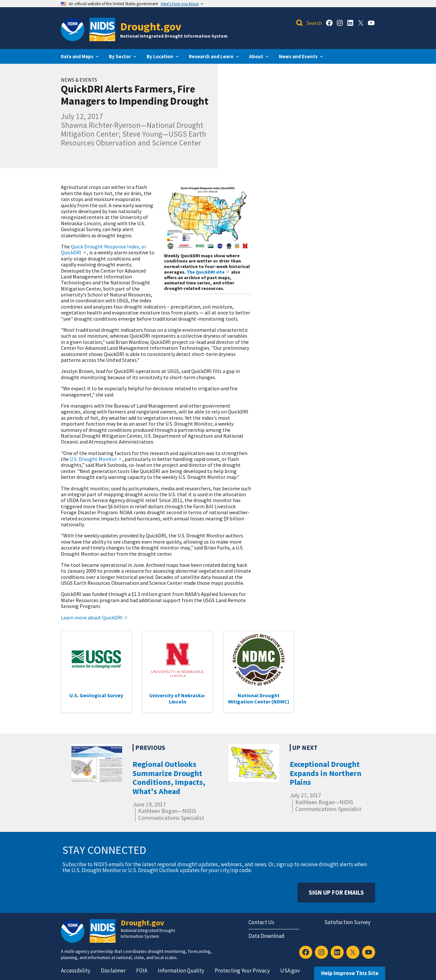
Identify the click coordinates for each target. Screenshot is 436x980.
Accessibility (76, 971)
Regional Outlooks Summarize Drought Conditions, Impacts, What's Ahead (169, 778)
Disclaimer (113, 971)
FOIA (142, 971)
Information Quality (181, 971)
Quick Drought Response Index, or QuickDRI (104, 249)
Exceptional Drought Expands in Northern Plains (326, 773)
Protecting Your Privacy (242, 971)
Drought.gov (151, 26)
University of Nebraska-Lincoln (178, 698)
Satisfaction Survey (347, 922)
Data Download (266, 936)
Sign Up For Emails (336, 892)
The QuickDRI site (208, 272)
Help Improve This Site (350, 973)
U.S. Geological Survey (96, 695)
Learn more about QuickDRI (95, 617)
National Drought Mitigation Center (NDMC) (259, 698)
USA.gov (290, 971)
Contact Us (261, 922)
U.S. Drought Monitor (96, 459)
